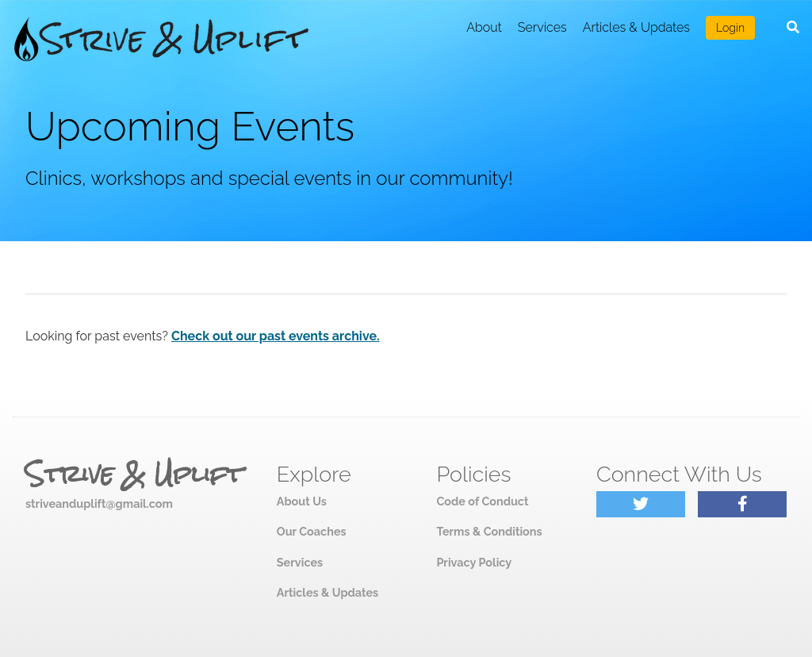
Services (542, 27)
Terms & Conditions (489, 531)
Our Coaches (312, 531)
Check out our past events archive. (276, 336)
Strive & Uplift (134, 474)
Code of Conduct (482, 501)
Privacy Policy (474, 562)
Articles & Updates (636, 27)
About (484, 27)
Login (730, 28)
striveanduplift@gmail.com (99, 503)
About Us (302, 501)
